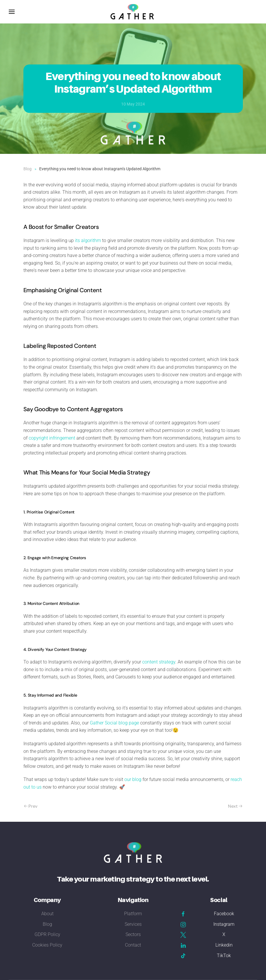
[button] (12, 12)
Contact (133, 945)
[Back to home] (133, 12)
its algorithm (88, 240)
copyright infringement (52, 438)
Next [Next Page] (235, 806)
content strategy (159, 662)
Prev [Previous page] (31, 806)
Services (133, 924)
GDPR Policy (47, 934)
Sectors (133, 934)
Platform (133, 914)
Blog (47, 924)
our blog (133, 779)
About (47, 914)
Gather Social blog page (114, 723)
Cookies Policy (47, 945)
